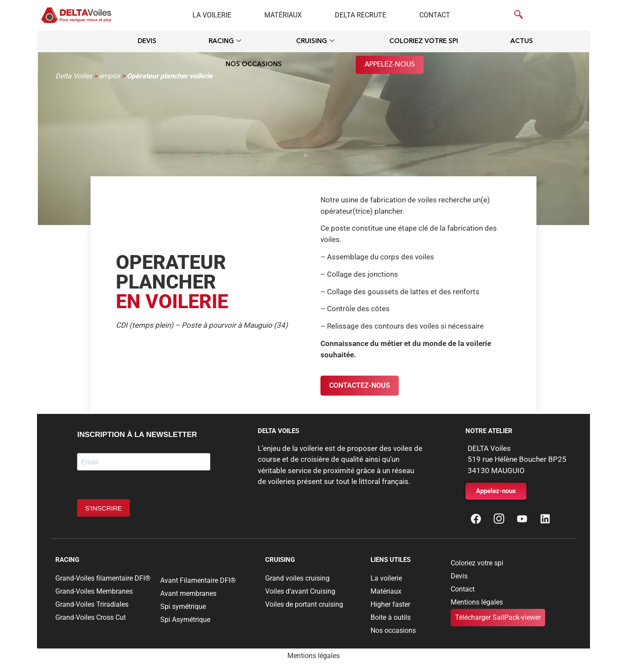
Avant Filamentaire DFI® (198, 580)
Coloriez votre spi (424, 42)
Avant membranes (188, 593)
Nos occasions (254, 65)
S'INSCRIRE (103, 508)
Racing (225, 42)
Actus (522, 42)
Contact (435, 15)
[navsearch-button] (519, 15)
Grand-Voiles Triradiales (92, 604)
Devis (147, 42)
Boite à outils (391, 617)
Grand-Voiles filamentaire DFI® (103, 578)
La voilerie (212, 15)
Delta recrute (361, 15)
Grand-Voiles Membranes (94, 591)
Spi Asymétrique (185, 620)
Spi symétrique (183, 606)
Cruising (315, 42)
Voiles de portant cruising (304, 604)
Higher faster (390, 604)
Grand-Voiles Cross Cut (91, 617)
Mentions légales (477, 602)
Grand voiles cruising (297, 578)
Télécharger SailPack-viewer (498, 617)
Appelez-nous (390, 65)
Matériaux (283, 15)
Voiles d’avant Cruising (300, 591)
